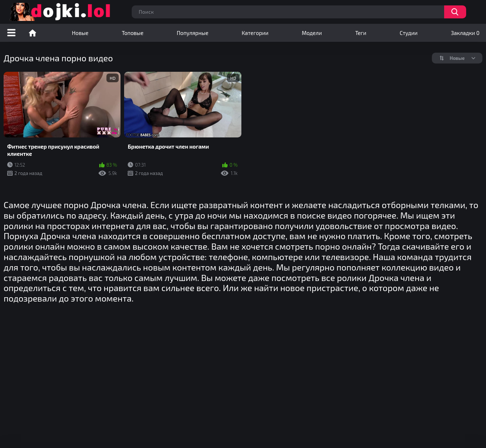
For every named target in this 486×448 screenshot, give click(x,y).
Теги (361, 33)
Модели (312, 33)
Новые (80, 33)
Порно (32, 33)
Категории (255, 33)
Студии (409, 33)
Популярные (193, 33)
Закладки (465, 33)
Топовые (132, 33)
